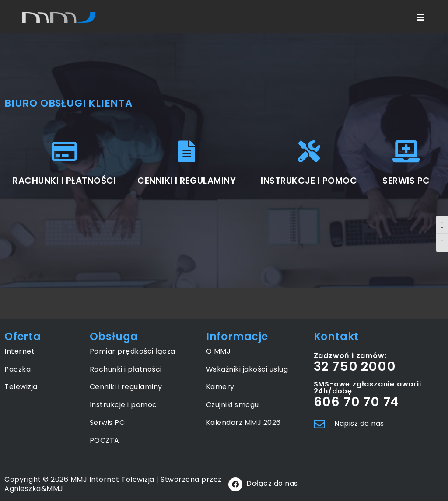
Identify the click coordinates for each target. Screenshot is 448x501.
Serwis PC (107, 423)
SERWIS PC (406, 181)
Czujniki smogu (233, 405)
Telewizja (21, 387)
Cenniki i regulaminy (126, 387)
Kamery (220, 387)
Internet (19, 351)
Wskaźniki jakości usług (247, 369)
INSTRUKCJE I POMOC (309, 181)
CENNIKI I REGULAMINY (187, 181)
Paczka (17, 369)
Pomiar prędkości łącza (133, 351)
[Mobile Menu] (421, 17)
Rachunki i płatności (126, 369)
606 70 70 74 (357, 402)
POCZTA (105, 440)
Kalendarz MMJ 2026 (243, 423)
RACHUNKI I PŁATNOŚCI (64, 181)
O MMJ (219, 351)
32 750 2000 (355, 366)
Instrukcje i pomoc (123, 405)
